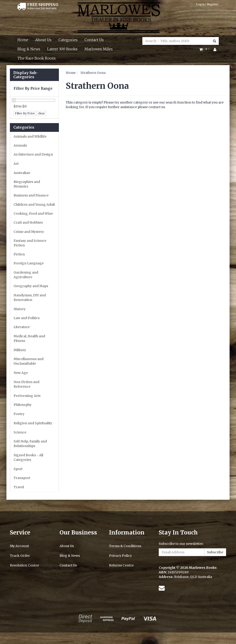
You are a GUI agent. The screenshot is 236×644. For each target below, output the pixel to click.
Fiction (19, 254)
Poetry (19, 414)
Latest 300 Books (62, 49)
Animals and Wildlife (30, 136)
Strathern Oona (93, 73)
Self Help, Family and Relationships (30, 444)
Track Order (20, 556)
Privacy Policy (120, 556)
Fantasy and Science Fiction (30, 243)
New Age (21, 373)
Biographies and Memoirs (27, 184)
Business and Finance (31, 195)
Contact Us (94, 40)
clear (42, 113)
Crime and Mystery (29, 232)
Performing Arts (27, 396)
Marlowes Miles (99, 49)
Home (23, 40)
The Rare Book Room (37, 58)
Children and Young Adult (34, 205)
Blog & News (29, 49)
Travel (19, 487)
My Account (19, 546)
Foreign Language (29, 263)
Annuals (20, 145)
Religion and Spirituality (33, 423)
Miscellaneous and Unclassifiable (29, 361)
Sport (18, 469)
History (20, 309)
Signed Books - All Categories (28, 457)
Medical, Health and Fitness (29, 338)
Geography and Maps (31, 286)
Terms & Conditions (125, 546)
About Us (43, 40)
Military (20, 350)
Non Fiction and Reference (26, 384)
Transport (22, 478)
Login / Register (207, 4)
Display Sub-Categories (26, 75)
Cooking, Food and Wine (33, 214)
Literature (22, 327)
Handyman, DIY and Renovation (30, 297)
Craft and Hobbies (28, 222)
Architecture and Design (33, 154)
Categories (68, 40)
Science (20, 432)
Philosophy (23, 405)
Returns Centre (121, 565)
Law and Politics (27, 318)
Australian (22, 173)
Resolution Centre (24, 565)
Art (16, 164)
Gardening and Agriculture (26, 275)
